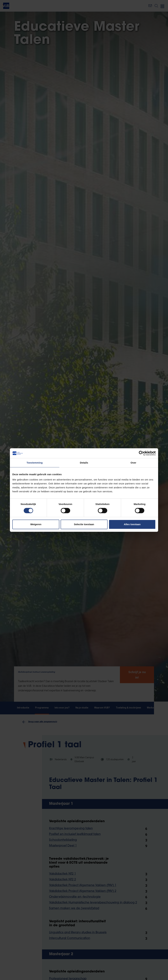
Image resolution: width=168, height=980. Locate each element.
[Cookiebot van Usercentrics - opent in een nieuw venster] (141, 453)
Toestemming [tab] (35, 463)
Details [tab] (84, 463)
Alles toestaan (132, 524)
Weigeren (36, 524)
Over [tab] (133, 463)
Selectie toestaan (84, 524)
